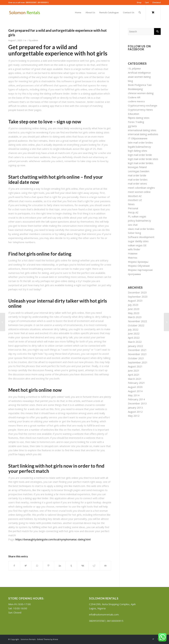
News (131, 204)
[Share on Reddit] (94, 566)
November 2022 (137, 321)
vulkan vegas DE (137, 245)
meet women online (139, 192)
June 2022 (134, 333)
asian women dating (139, 77)
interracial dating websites (143, 134)
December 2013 (137, 403)
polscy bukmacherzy (140, 221)
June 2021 (134, 370)
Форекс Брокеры (138, 262)
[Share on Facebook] (14, 566)
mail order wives (137, 184)
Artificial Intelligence (139, 73)
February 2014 (136, 399)
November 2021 (137, 354)
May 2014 (134, 395)
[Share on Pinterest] (49, 566)
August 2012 (135, 412)
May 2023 (134, 313)
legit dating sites (138, 151)
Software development (141, 237)
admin (35, 40)
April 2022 (134, 338)
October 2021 (136, 358)
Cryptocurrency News (140, 110)
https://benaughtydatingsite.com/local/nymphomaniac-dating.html (53, 539)
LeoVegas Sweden (139, 171)
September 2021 (138, 362)
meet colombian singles (141, 188)
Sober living (135, 233)
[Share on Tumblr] (71, 566)
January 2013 (135, 408)
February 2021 (136, 383)
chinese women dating (141, 93)
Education (134, 114)
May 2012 (134, 416)
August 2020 (135, 387)
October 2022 (136, 325)
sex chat (133, 225)
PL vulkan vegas (137, 216)
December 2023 (137, 292)
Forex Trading (136, 122)
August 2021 (135, 366)
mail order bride (137, 175)
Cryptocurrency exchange (143, 105)
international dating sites (142, 130)
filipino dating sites (139, 118)
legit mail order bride (140, 155)
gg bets (132, 126)
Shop (139, 2)
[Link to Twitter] (153, 639)
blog (130, 81)
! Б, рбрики (134, 68)
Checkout (156, 2)
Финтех (133, 258)
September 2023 (138, 297)
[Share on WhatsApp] (37, 566)
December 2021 (137, 350)
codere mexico (136, 101)
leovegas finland (137, 167)
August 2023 (135, 301)
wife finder (134, 249)
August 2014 (135, 391)
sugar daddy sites (138, 241)
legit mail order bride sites (143, 159)
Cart (147, 2)
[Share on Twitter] (26, 566)
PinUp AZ (133, 212)
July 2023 (133, 305)
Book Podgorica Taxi (140, 85)
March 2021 (135, 379)
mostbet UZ (135, 200)
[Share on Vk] (83, 566)
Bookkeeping (135, 89)
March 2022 (135, 342)
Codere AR (134, 97)
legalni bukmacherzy (139, 147)
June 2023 (134, 309)
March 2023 (135, 317)
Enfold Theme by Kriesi (48, 639)
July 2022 (133, 329)
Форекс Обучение (139, 266)
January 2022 (135, 346)
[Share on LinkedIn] (60, 566)
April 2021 (134, 375)
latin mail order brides (140, 142)
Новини (133, 253)
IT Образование (138, 138)
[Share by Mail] (106, 566)
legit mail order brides (141, 163)
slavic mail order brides (141, 229)
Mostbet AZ (135, 196)
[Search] (140, 12)
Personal (133, 208)
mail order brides (138, 180)
